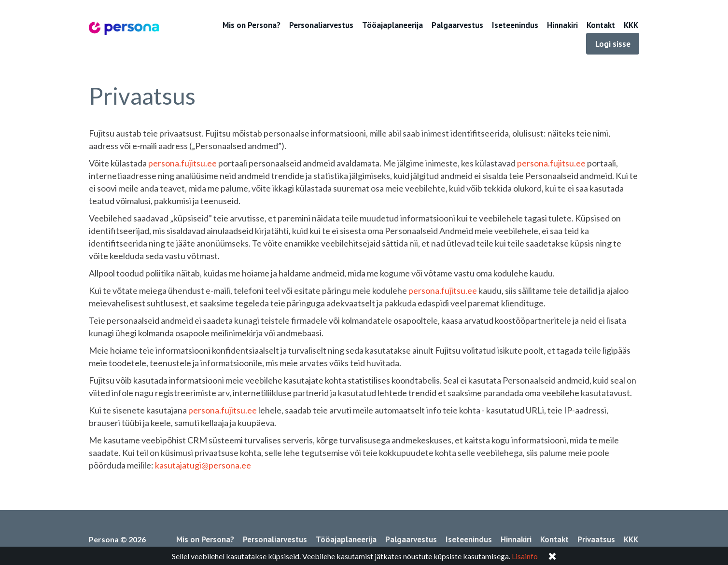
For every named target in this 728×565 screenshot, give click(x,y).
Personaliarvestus (321, 25)
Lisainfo (525, 556)
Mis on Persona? (252, 25)
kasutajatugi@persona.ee (203, 465)
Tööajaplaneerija (392, 25)
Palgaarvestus (457, 25)
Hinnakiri (562, 25)
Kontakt (601, 25)
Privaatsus (596, 539)
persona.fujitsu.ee (182, 163)
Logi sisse (613, 44)
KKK (631, 25)
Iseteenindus (515, 25)
